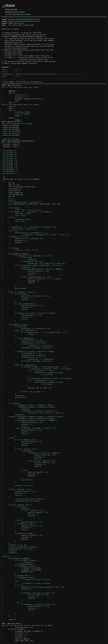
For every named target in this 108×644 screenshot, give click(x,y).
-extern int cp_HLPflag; (11, 131)
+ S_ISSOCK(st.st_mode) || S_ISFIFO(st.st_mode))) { (29, 419)
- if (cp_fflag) (17, 258)
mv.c (5, 77)
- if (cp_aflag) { (11, 403)
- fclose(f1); (10, 553)
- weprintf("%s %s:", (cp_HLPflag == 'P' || (25, 233)
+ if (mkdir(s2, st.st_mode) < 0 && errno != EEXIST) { (29, 313)
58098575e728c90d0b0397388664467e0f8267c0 (24, 19)
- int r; (8, 199)
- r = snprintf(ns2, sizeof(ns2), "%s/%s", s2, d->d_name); (37, 379)
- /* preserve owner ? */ (17, 576)
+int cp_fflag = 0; (10, 162)
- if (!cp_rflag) (14, 327)
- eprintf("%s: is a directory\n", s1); (26, 329)
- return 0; (12, 495)
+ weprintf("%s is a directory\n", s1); (26, 296)
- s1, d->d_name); (27, 375)
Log (6, 14)
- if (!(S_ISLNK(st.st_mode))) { (20, 560)
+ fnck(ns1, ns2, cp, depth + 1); (24, 392)
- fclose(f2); (10, 551)
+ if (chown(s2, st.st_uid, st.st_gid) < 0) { (29, 593)
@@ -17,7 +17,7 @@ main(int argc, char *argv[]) (21, 87)
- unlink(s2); (19, 260)
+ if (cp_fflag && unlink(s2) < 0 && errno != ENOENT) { (33, 269)
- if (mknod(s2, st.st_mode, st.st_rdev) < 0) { (30, 411)
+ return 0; (19, 275)
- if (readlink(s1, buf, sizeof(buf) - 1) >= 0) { (27, 256)
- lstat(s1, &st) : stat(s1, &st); (19, 229)
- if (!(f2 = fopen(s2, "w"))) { (17, 505)
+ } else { (9, 218)
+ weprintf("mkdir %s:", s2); (22, 315)
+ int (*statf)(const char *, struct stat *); (22, 202)
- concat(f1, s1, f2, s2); (15, 545)
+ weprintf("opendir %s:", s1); (23, 306)
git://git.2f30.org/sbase (18, 12)
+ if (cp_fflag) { (18, 451)
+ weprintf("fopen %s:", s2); (29, 463)
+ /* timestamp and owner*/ (18, 564)
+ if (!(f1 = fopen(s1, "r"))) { (20, 440)
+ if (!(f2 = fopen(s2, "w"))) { (20, 449)
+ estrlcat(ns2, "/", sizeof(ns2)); (28, 359)
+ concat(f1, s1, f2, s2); (18, 486)
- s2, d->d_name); (27, 384)
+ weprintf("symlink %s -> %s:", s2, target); (32, 279)
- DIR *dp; (9, 197)
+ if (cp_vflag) (11, 248)
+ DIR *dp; (9, 183)
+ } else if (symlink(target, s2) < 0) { (27, 277)
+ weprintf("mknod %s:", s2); (22, 430)
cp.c (5, 70)
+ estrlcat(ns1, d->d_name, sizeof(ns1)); (27, 348)
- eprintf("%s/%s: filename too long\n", (33, 373)
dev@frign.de (19, 23)
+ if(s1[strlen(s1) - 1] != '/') (23, 344)
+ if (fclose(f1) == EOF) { (18, 534)
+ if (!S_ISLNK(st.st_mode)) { (19, 566)
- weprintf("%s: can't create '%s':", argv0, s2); (34, 413)
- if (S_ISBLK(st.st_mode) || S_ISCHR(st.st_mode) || (28, 405)
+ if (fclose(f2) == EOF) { (18, 524)
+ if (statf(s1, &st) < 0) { (15, 237)
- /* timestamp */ (18, 562)
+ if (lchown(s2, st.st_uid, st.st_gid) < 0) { (29, 604)
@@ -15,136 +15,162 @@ (11, 143)
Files (10, 14)
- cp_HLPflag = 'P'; (15, 95)
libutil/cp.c (8, 74)
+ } (6, 223)
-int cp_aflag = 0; (9, 151)
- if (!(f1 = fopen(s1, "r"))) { (17, 490)
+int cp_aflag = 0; (10, 160)
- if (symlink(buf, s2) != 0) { (23, 262)
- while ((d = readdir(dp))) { (19, 365)
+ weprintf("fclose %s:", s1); (23, 536)
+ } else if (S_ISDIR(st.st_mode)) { (19, 292)
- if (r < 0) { (10, 231)
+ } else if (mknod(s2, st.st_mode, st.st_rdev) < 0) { (29, 428)
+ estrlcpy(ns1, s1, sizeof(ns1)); (24, 342)
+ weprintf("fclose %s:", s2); (23, 526)
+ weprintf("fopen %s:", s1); (22, 442)
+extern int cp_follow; (11, 133)
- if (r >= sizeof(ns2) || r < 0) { (28, 380)
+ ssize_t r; (9, 200)
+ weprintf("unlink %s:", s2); (26, 271)
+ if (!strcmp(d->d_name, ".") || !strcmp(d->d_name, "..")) (34, 333)
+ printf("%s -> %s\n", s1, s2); (20, 250)
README (20, 14)
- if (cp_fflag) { (15, 507)
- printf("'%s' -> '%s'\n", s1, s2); (22, 210)
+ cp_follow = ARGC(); (16, 114)
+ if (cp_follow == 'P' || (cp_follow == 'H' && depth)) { (27, 212)
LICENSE (27, 14)
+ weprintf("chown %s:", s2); (25, 595)
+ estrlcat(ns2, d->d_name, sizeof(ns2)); (27, 361)
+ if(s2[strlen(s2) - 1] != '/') (23, 357)
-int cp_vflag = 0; (9, 158)
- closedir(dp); (14, 396)
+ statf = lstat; (14, 216)
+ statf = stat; (14, 221)
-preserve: (6, 557)
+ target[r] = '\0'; (19, 267)
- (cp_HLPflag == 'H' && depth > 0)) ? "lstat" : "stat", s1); (36, 235)
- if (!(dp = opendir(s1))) (18, 338)
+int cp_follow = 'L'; (11, 174)
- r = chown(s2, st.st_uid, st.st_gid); (26, 583)
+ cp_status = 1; (21, 273)
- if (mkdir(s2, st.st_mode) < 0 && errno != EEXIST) (28, 352)
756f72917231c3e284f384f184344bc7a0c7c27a (24, 21)
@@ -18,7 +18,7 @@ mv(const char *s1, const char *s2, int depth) (27, 626)
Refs (14, 14)
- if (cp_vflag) (11, 208)
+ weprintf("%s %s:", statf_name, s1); (23, 239)
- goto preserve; (14, 288)
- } (6, 290)
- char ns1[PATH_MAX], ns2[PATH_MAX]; (19, 187)
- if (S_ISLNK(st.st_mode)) (18, 578)
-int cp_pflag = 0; (9, 154)
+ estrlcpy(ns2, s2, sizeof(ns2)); (24, 356)
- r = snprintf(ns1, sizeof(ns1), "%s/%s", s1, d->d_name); (37, 369)
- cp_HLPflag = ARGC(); (17, 112)
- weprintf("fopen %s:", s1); (19, 492)
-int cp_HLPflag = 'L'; (11, 172)
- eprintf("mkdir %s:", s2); (22, 354)
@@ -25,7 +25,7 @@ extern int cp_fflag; (17, 124)
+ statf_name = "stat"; (17, 220)
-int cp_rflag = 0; (9, 156)
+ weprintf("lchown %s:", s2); (26, 606)
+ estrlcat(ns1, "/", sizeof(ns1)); (28, 346)
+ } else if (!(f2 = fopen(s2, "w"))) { (30, 461)
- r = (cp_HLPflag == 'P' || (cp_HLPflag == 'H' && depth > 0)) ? (30, 227)
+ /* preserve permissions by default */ (23, 499)
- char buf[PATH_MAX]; (13, 195)
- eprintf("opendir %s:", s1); (23, 340)
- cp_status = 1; (14, 493)
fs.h (5, 72)
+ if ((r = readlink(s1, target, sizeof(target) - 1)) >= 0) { (32, 265)
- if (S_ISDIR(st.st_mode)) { (16, 325)
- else (10, 581)
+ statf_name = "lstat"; (17, 214)
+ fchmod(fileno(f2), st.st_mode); (21, 501)
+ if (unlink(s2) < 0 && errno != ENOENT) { (31, 453)
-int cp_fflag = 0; (9, 152)
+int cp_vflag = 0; (10, 168)
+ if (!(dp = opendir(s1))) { (19, 304)
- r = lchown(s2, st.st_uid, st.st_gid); (27, 580)
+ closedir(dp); (14, 415)
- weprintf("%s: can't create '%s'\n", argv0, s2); (34, 264)
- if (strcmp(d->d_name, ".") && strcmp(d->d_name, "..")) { (34, 367)
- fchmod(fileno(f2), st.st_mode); (18, 549)
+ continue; (19, 334)
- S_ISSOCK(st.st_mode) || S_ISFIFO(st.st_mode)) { (29, 407)
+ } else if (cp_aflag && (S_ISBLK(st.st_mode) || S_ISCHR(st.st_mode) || (33, 417)
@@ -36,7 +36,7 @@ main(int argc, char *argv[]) (21, 105)
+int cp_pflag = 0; (10, 164)
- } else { (12, 520)
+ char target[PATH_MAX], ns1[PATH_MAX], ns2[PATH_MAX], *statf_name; (32, 204)
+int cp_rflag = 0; (10, 166)
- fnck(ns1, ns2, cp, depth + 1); (27, 388)
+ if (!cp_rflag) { (15, 294)
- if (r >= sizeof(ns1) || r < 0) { (28, 371)
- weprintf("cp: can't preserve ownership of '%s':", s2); (34, 587)
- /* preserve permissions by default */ (20, 547)
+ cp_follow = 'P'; (15, 97)
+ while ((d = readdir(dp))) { (19, 331)
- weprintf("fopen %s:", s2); (25, 513)
